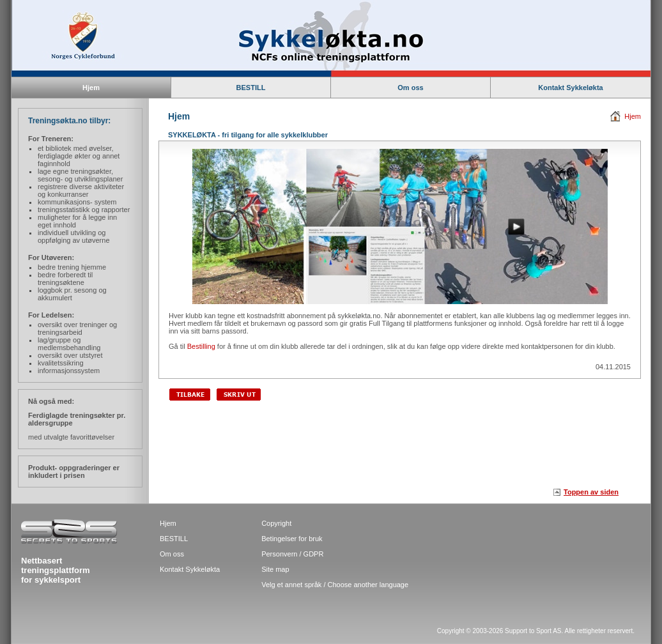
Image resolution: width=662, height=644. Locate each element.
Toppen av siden (591, 492)
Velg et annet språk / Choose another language (335, 585)
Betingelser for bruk (292, 539)
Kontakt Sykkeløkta (570, 88)
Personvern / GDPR (292, 554)
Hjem (633, 116)
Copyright (276, 523)
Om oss (410, 88)
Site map (275, 569)
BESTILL (251, 88)
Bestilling (201, 346)
